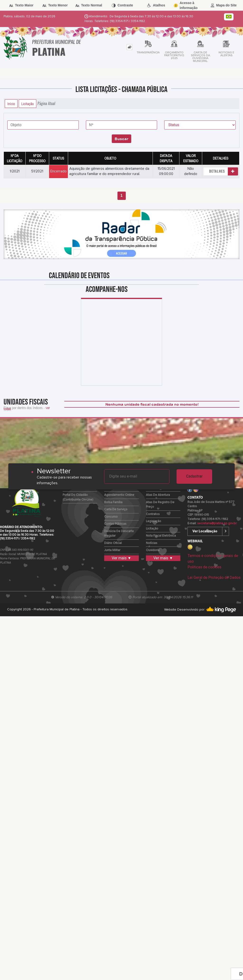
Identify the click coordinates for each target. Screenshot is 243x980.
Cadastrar (194, 476)
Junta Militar (112, 550)
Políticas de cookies (204, 567)
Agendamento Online (119, 495)
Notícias (152, 543)
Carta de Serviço (116, 509)
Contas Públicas (115, 524)
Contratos (153, 514)
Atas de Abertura (158, 495)
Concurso (111, 517)
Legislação (154, 521)
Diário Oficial (113, 543)
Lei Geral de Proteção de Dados (214, 577)
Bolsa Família (113, 502)
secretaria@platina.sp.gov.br (217, 523)
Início (11, 104)
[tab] (129, 47)
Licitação (28, 104)
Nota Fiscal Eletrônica (161, 536)
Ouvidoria (153, 550)
